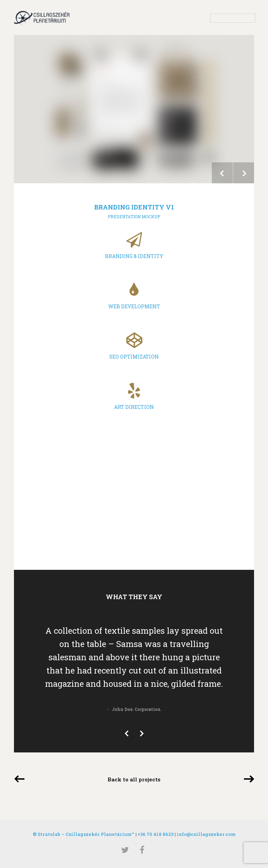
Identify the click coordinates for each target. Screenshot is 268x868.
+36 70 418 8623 (155, 834)
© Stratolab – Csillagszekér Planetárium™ (84, 834)
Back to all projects (134, 779)
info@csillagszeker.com (206, 834)
